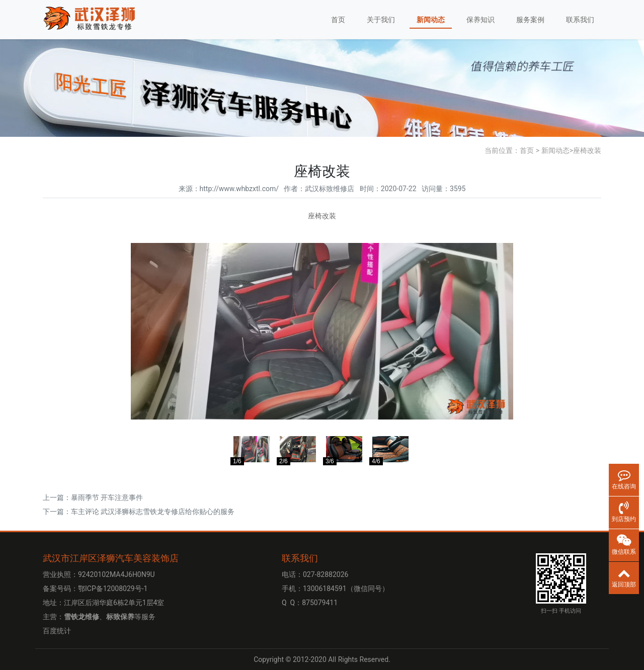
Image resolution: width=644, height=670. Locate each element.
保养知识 (480, 20)
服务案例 (530, 20)
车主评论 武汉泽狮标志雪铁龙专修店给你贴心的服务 (153, 512)
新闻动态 (431, 20)
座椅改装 (587, 150)
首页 (338, 20)
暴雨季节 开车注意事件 (107, 497)
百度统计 (57, 631)
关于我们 (381, 20)
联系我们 (580, 20)
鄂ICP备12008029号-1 (113, 589)
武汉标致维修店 (330, 189)
